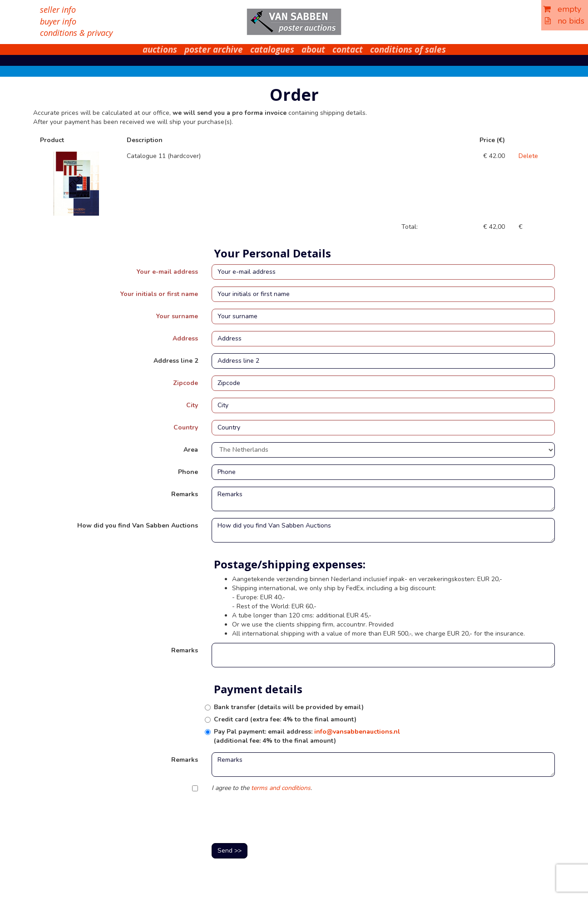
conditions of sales (408, 49)
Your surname (177, 316)
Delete (528, 156)
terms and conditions (281, 788)
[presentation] (281, 819)
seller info (58, 10)
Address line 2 (176, 361)
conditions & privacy (76, 33)
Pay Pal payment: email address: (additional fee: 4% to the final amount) (307, 736)
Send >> (230, 851)
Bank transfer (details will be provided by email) (289, 707)
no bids (565, 21)
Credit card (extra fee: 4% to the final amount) (285, 719)
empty (562, 9)
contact (348, 49)
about (313, 49)
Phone (188, 472)
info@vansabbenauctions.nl (357, 732)
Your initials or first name (159, 294)
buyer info (58, 21)
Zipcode (185, 383)
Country (186, 427)
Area (191, 450)
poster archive (214, 49)
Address (185, 338)
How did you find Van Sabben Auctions (138, 525)
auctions (160, 49)
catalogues (272, 49)
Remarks (185, 494)
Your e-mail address (167, 272)
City (192, 405)
